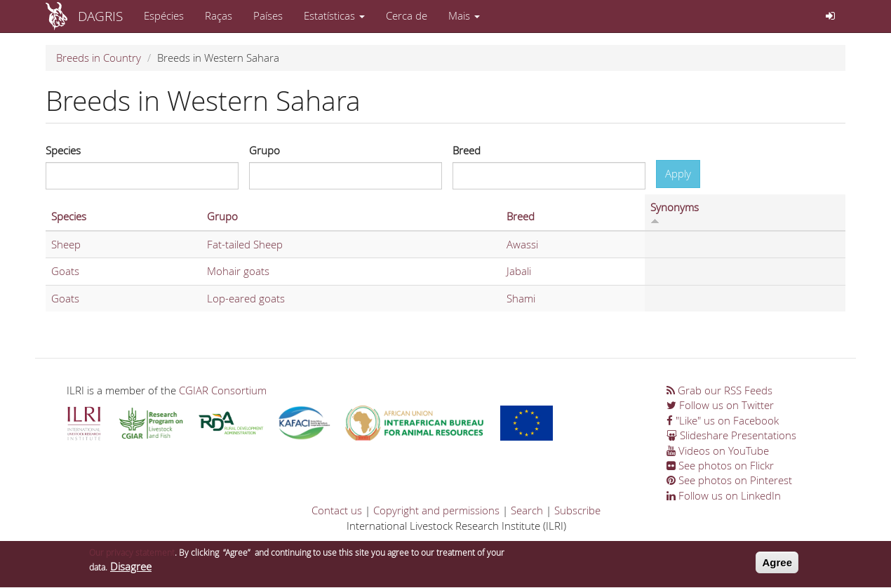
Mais (464, 15)
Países (268, 15)
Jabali (519, 271)
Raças (219, 15)
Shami (521, 298)
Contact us (337, 510)
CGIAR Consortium (223, 390)
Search (527, 510)
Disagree (131, 570)
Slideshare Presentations (731, 435)
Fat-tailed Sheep (245, 244)
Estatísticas (334, 15)
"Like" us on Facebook (723, 420)
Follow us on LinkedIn (724, 495)
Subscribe (577, 510)
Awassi (522, 244)
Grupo (264, 150)
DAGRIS (100, 16)
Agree (777, 566)
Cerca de (407, 15)
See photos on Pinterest (729, 480)
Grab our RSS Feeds (719, 390)
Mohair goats (238, 271)
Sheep (66, 244)
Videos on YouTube (718, 450)
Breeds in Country (99, 58)
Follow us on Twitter (720, 405)
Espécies (164, 15)
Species (63, 150)
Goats (65, 271)
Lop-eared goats (246, 298)
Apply (678, 173)
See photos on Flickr (720, 465)
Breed (467, 150)
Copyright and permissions (436, 510)
